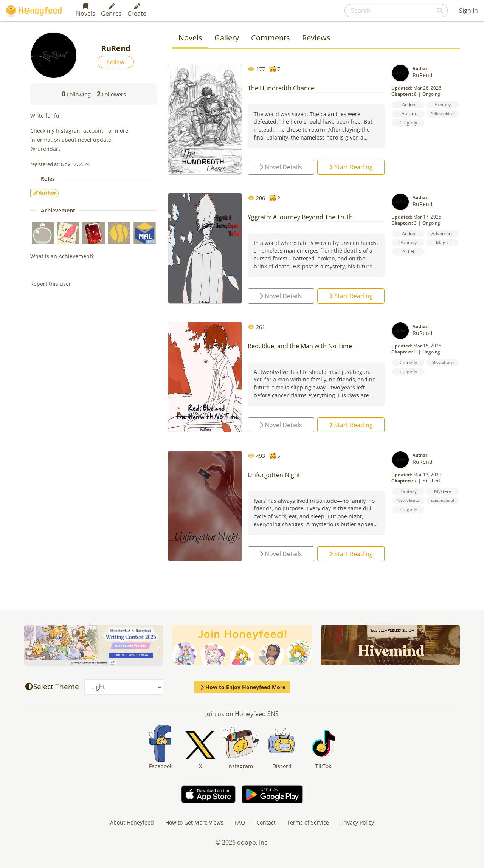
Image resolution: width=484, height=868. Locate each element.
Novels (86, 11)
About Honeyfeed (132, 822)
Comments (271, 38)
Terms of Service (308, 822)
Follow (116, 62)
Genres (111, 11)
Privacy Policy (357, 822)
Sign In (468, 11)
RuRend (423, 75)
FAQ (240, 822)
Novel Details (281, 167)
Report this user (51, 284)
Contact (266, 822)
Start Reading (351, 167)
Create (137, 11)
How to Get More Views (194, 822)
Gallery (227, 38)
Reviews (316, 38)
